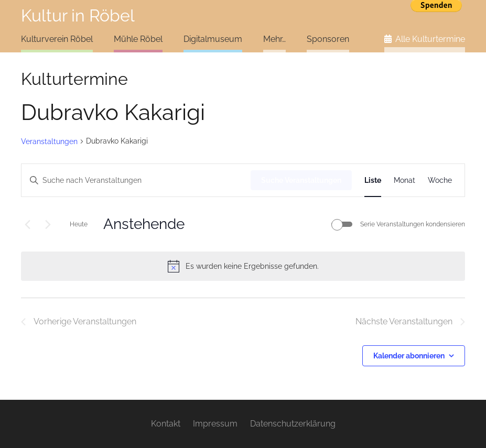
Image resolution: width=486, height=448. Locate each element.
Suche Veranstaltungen (301, 180)
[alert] (243, 266)
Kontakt (166, 424)
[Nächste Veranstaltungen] (48, 224)
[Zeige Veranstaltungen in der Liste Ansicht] (373, 181)
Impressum (215, 424)
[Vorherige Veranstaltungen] (27, 224)
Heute (79, 224)
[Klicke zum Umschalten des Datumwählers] (144, 224)
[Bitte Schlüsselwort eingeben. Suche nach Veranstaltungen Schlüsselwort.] (136, 181)
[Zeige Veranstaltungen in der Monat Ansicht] (404, 181)
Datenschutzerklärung (293, 424)
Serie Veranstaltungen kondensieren (413, 224)
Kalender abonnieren (409, 356)
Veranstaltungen (49, 141)
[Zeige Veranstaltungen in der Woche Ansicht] (440, 181)
